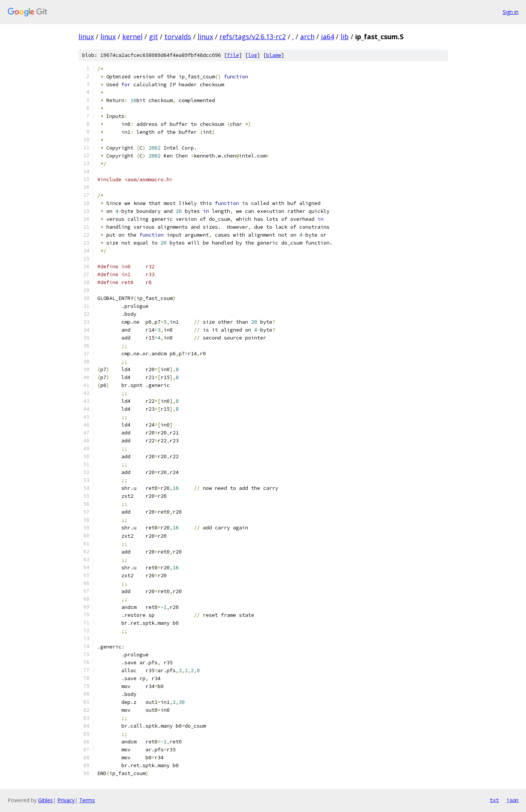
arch (307, 37)
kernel (132, 37)
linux (86, 37)
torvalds (178, 37)
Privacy (66, 800)
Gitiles (45, 800)
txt (494, 800)
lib (345, 37)
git (153, 37)
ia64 (327, 37)
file (233, 55)
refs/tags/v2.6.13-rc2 (253, 37)
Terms (87, 800)
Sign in (511, 12)
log (253, 55)
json (512, 800)
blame (274, 55)
